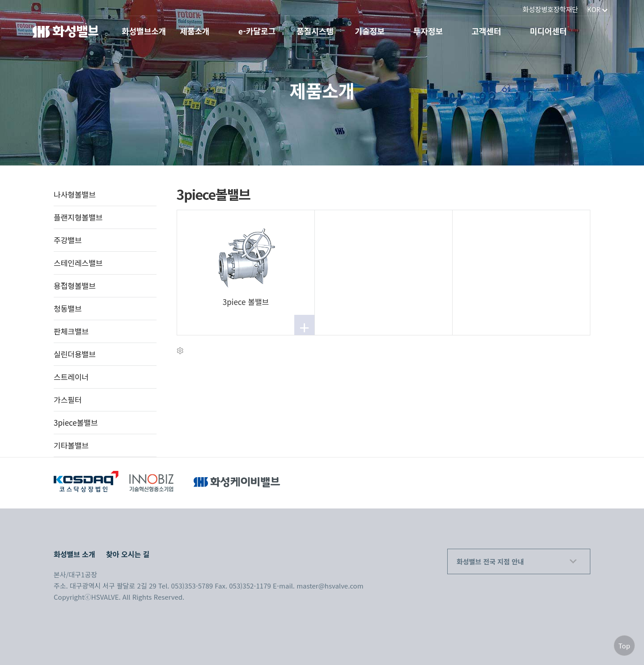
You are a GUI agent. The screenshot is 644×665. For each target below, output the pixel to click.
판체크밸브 (71, 331)
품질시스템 (315, 31)
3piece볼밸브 (76, 422)
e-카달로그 (257, 31)
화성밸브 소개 (74, 554)
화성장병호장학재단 (551, 9)
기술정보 (370, 31)
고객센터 (486, 31)
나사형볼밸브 (75, 194)
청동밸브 (68, 308)
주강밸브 (68, 240)
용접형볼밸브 (75, 286)
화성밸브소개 (144, 31)
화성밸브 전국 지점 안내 (490, 561)
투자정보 (428, 31)
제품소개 (195, 31)
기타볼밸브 (71, 445)
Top (624, 646)
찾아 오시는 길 (128, 554)
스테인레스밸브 (78, 263)
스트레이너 (71, 377)
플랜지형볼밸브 (78, 217)
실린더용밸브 (75, 354)
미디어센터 (549, 31)
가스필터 (68, 400)
